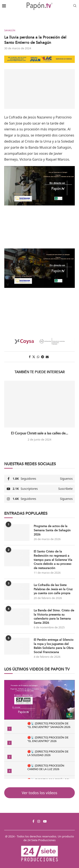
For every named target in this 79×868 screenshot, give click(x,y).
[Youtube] (45, 821)
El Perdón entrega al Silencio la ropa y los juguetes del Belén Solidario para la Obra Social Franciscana (54, 646)
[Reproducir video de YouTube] (39, 186)
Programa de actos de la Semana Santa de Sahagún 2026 (52, 530)
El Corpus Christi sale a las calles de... (39, 433)
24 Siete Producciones (42, 840)
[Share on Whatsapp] (38, 357)
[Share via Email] (47, 357)
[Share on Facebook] (30, 357)
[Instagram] (39, 821)
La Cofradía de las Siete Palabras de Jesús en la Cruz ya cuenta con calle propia (53, 589)
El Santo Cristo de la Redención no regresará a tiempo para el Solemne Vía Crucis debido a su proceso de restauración (53, 560)
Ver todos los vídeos (39, 793)
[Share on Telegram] (43, 357)
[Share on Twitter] (34, 357)
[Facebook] (33, 821)
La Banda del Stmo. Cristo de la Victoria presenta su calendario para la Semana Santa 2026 (54, 617)
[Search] (75, 6)
